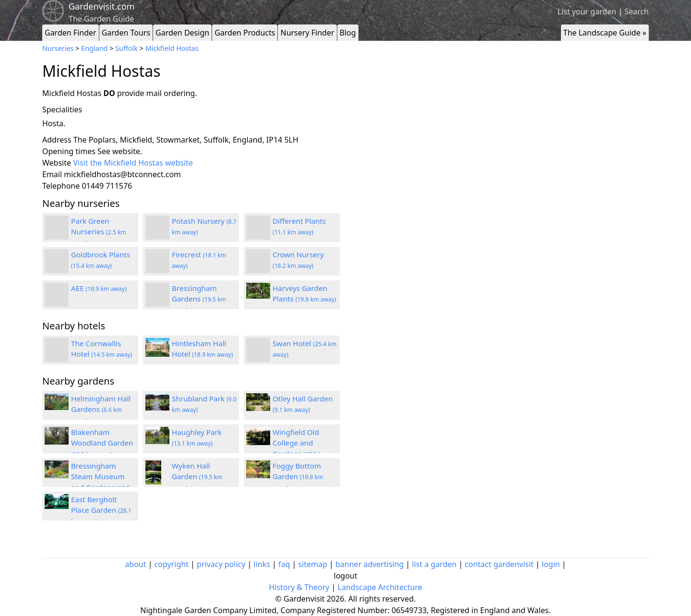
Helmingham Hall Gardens (101, 410)
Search (637, 12)
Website (57, 163)
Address (57, 140)
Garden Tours (126, 33)
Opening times (69, 151)
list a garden (435, 564)
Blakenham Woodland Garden (102, 443)
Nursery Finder (307, 33)
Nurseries (58, 48)
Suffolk (126, 48)
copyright (172, 564)
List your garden (587, 12)
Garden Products (245, 33)
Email (52, 174)
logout (346, 576)
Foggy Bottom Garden (298, 477)
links (262, 564)
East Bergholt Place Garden (101, 510)
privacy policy (221, 564)
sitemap (313, 564)
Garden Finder (71, 33)
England (94, 48)
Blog (348, 33)
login (551, 564)
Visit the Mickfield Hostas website (133, 163)
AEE (99, 288)
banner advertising (369, 564)
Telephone (61, 186)
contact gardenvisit (499, 564)
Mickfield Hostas (172, 48)
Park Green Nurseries (99, 232)
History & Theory (299, 587)
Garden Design (182, 33)
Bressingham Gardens (199, 299)
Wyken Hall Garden (197, 477)
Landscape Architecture (380, 587)
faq (284, 564)
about (135, 564)
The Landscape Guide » (605, 33)
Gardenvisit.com (101, 6)
